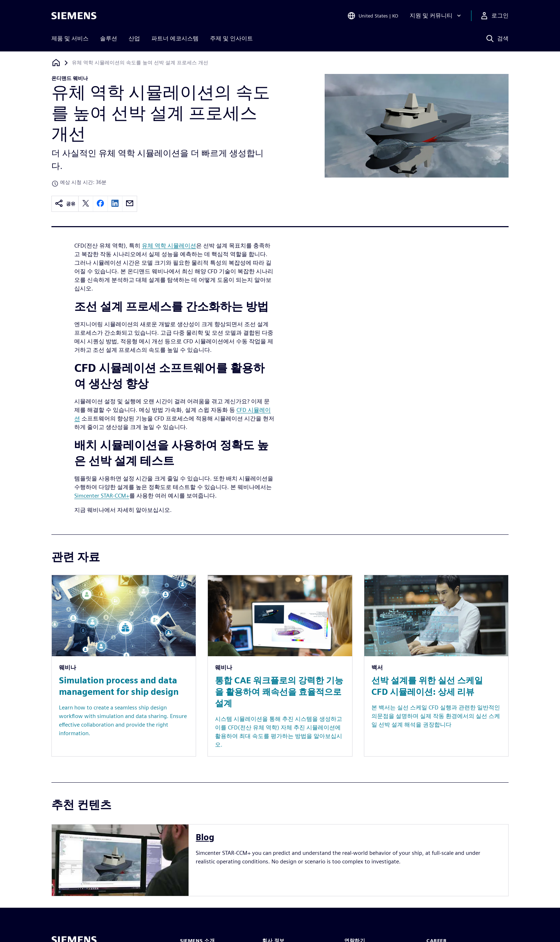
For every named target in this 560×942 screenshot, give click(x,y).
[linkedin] (115, 204)
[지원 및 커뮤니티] (436, 16)
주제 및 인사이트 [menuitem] (231, 38)
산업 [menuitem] (134, 38)
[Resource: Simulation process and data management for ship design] (124, 666)
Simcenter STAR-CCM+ (102, 496)
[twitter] (86, 204)
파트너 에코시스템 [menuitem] (175, 38)
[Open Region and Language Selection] (373, 16)
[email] (130, 204)
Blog (205, 837)
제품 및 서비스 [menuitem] (70, 38)
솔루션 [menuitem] (109, 38)
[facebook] (100, 204)
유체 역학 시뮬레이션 (169, 246)
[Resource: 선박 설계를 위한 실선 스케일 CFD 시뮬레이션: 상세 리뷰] (436, 666)
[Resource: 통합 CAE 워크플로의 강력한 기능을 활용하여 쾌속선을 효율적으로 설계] (280, 666)
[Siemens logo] (74, 16)
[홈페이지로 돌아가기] (56, 63)
